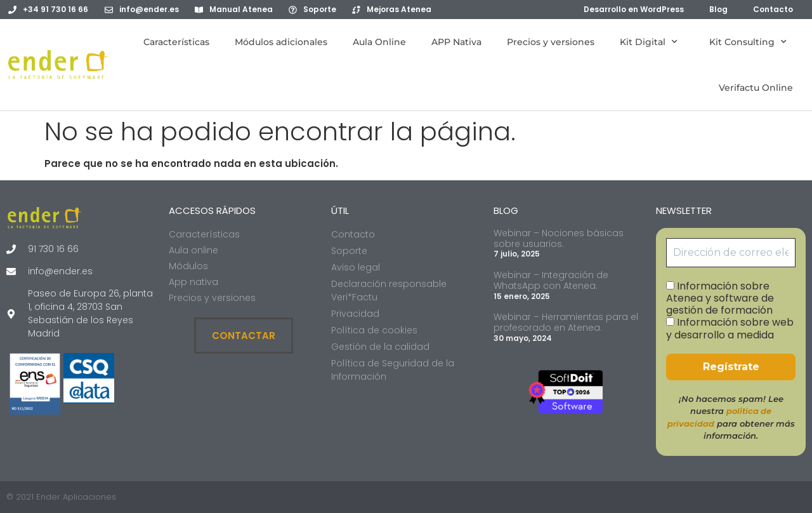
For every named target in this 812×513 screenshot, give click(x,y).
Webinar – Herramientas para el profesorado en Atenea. (566, 322)
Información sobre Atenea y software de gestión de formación (720, 298)
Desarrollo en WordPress (634, 9)
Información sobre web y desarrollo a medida (730, 328)
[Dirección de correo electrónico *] (731, 253)
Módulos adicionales (281, 42)
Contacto (773, 9)
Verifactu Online (756, 88)
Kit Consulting (751, 42)
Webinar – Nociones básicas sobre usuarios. (559, 238)
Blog (718, 9)
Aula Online (379, 42)
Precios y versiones (551, 42)
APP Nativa (456, 42)
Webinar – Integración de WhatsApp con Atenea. (551, 280)
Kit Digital (652, 42)
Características (176, 42)
